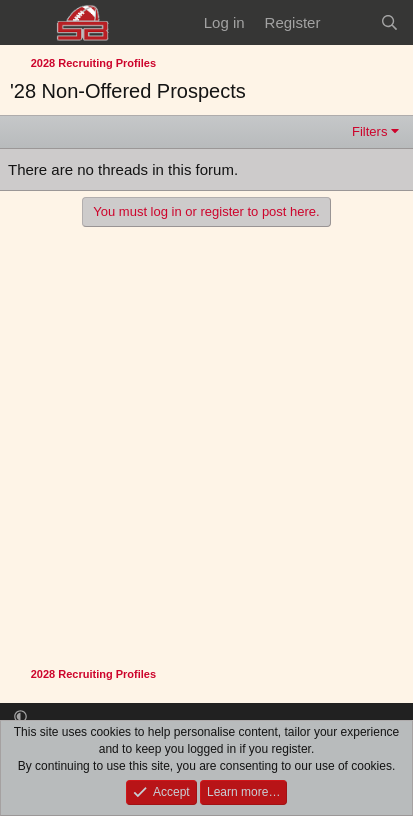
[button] (20, 717)
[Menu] (27, 23)
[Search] (389, 22)
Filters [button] (369, 131)
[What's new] (349, 22)
